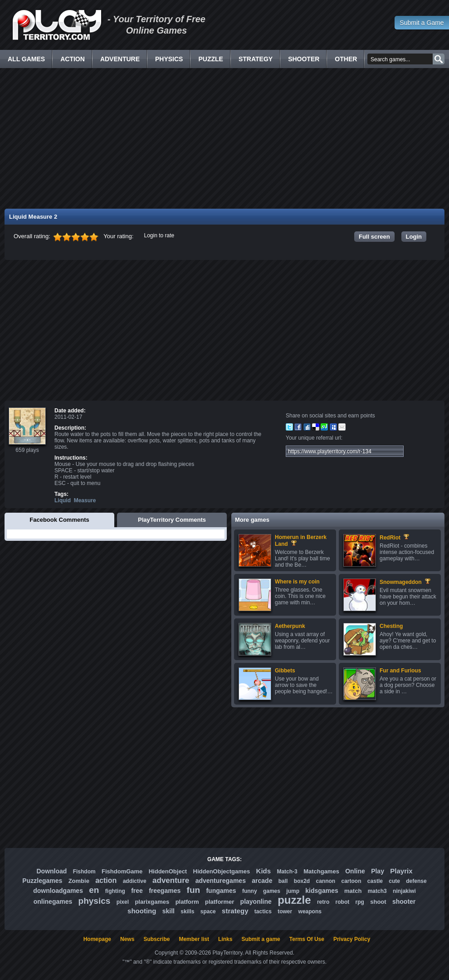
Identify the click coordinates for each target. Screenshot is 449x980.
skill (168, 911)
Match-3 (287, 872)
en (94, 890)
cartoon (351, 881)
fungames (221, 891)
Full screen (374, 237)
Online (355, 871)
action (106, 880)
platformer (220, 902)
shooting (142, 911)
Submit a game (261, 939)
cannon (325, 881)
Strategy (256, 59)
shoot (378, 902)
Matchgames (321, 871)
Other (346, 59)
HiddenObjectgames (222, 871)
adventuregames (221, 881)
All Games (26, 59)
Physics (169, 59)
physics (95, 901)
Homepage (97, 939)
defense (416, 881)
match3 (377, 891)
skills (187, 911)
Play (378, 871)
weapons (310, 911)
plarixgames (152, 902)
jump (293, 891)
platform (187, 902)
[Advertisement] (225, 138)
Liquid (63, 500)
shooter (404, 902)
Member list (194, 939)
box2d (302, 881)
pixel (123, 902)
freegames (165, 891)
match (353, 891)
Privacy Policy (352, 939)
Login (414, 237)
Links (225, 939)
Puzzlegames (42, 881)
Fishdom (84, 872)
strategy (235, 911)
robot (343, 902)
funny (250, 891)
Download (51, 871)
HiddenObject (168, 871)
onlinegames (53, 902)
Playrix (401, 871)
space (208, 911)
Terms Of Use (307, 939)
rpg (360, 902)
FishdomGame (122, 871)
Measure (85, 500)
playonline (256, 902)
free (137, 891)
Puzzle (210, 59)
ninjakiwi (404, 891)
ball (283, 881)
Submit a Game (422, 23)
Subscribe (156, 939)
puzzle (294, 900)
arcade (262, 881)
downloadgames (58, 891)
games (272, 891)
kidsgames (322, 891)
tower (285, 911)
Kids (264, 871)
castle (375, 881)
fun (194, 890)
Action (73, 59)
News (127, 939)
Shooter (304, 59)
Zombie (79, 881)
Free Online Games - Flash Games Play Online (57, 25)
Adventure (120, 59)
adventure (171, 880)
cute (394, 881)
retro (323, 902)
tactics (263, 911)
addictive (135, 881)
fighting (115, 891)
